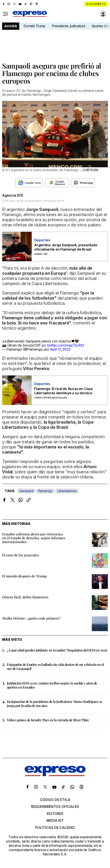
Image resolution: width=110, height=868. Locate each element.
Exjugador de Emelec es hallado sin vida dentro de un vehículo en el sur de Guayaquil (55, 666)
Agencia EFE (13, 195)
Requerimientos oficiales (55, 807)
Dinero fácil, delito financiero (25, 597)
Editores (55, 814)
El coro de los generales (21, 555)
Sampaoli (26, 491)
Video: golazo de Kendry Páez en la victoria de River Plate (48, 720)
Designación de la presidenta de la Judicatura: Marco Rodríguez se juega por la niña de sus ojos (54, 704)
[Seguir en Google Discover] (57, 183)
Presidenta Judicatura (68, 26)
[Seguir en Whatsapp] (83, 183)
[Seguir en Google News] (29, 183)
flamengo (45, 491)
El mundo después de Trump (24, 576)
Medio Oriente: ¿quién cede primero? (31, 618)
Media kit (55, 820)
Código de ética (55, 800)
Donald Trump (34, 26)
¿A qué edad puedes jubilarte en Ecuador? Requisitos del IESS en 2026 (57, 650)
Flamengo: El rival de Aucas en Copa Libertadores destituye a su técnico (63, 391)
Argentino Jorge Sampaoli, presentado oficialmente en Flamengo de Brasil (66, 247)
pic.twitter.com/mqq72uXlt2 (63, 345)
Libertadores (67, 491)
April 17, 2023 (60, 349)
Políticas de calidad (55, 828)
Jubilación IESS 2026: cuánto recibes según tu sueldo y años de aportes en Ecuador (52, 685)
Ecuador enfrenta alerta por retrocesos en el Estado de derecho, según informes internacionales (34, 538)
